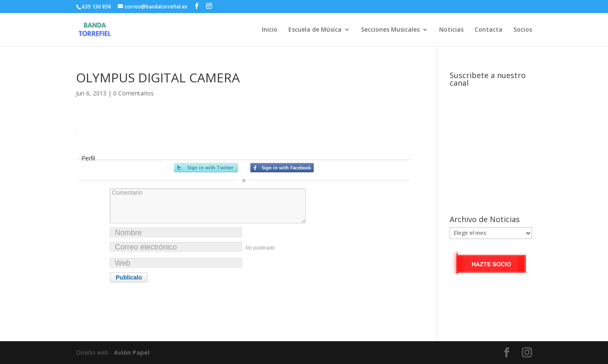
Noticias (451, 30)
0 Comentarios (133, 93)
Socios (523, 30)
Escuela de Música (315, 30)
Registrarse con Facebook (282, 168)
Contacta (489, 30)
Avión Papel (132, 352)
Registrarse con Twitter (206, 168)
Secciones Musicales (390, 30)
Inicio (270, 30)
